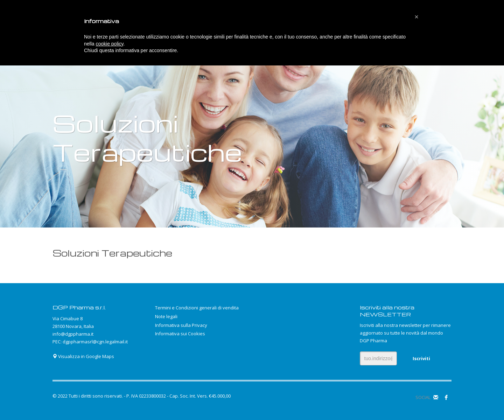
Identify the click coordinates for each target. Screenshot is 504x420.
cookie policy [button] (109, 44)
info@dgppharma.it (73, 334)
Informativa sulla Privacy (181, 325)
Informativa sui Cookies (180, 334)
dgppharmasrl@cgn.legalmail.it (95, 342)
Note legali (166, 316)
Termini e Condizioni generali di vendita (197, 308)
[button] (416, 17)
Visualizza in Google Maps (83, 356)
